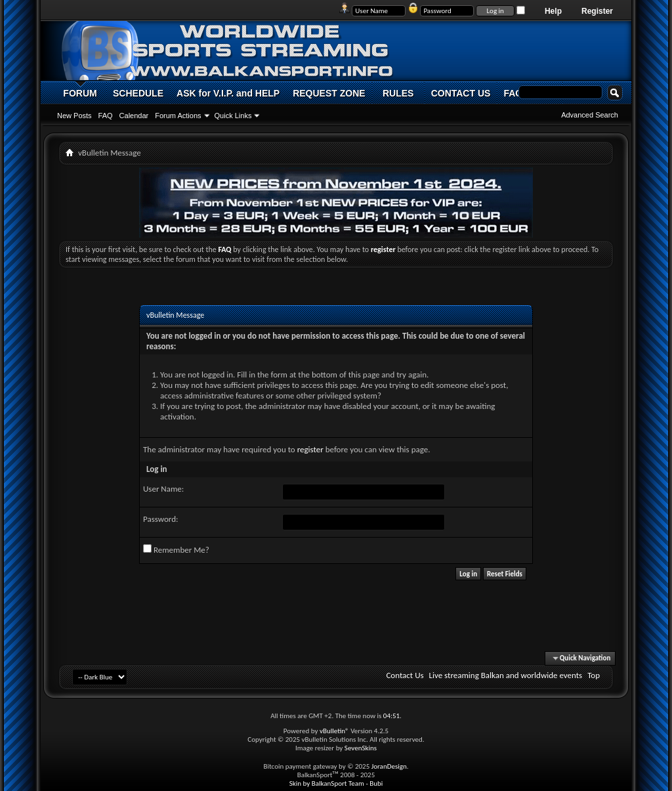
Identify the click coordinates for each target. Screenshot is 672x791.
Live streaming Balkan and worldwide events (506, 675)
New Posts (74, 116)
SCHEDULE (138, 93)
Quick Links (233, 116)
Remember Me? (176, 549)
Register (597, 11)
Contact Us (405, 675)
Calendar (134, 116)
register (310, 449)
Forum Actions (178, 116)
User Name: (163, 489)
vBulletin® (334, 731)
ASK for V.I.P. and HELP (228, 93)
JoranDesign (389, 766)
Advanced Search (590, 115)
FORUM (80, 93)
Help (553, 11)
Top (594, 675)
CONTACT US (461, 93)
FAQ (106, 116)
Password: (160, 519)
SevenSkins (361, 748)
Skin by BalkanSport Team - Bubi (336, 783)
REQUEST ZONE (329, 93)
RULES (398, 93)
